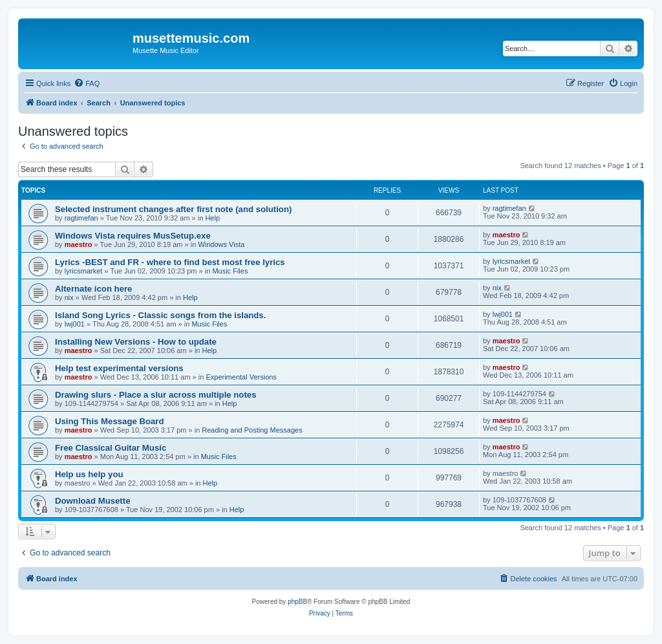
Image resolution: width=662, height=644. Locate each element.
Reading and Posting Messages (252, 430)
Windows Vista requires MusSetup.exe (133, 236)
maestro (79, 244)
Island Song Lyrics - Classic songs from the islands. (160, 315)
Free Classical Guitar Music (111, 448)
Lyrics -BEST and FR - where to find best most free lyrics (170, 262)
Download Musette (93, 501)
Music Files (230, 271)
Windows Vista (221, 244)
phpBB (297, 602)
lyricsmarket (84, 271)
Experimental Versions (241, 377)
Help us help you (89, 474)
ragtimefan (81, 218)
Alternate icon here (93, 289)
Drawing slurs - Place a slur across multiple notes (155, 395)
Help (212, 218)
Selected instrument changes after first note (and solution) (173, 209)
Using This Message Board (110, 421)
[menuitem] (87, 83)
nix (69, 297)
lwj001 (75, 324)
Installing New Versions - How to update (136, 342)
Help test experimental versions (119, 368)
